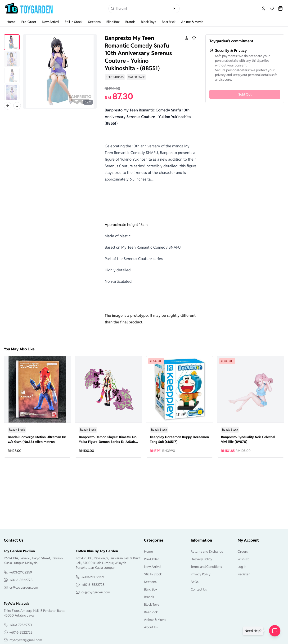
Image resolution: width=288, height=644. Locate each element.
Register (244, 574)
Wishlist (243, 559)
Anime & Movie (192, 22)
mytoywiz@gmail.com (26, 640)
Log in (242, 567)
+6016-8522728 (21, 580)
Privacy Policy (201, 574)
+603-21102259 (21, 572)
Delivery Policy (201, 559)
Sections (94, 22)
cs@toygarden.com (24, 587)
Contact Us (199, 589)
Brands (130, 22)
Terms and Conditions (206, 567)
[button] (254, 631)
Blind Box (113, 22)
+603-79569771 (21, 625)
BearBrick (169, 22)
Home (11, 22)
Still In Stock (74, 22)
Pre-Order (29, 22)
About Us (151, 627)
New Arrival (50, 22)
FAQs (195, 582)
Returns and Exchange (207, 551)
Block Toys (148, 22)
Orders (243, 551)
